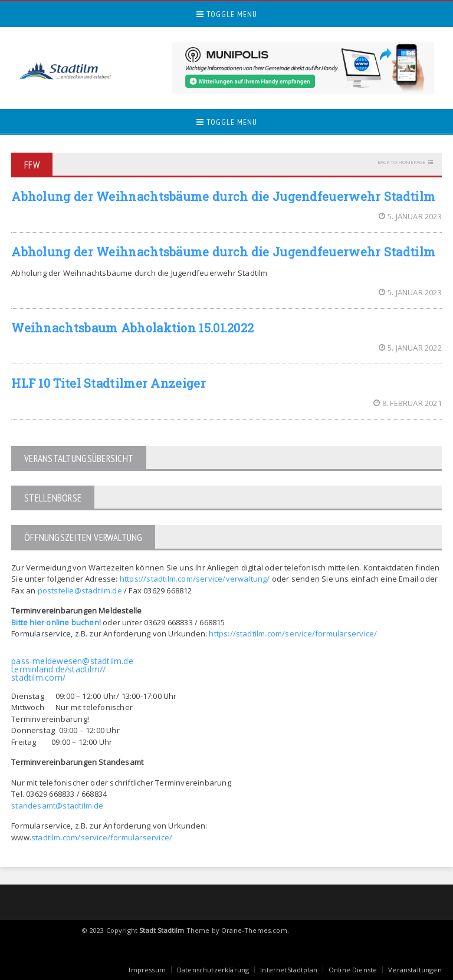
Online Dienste (353, 970)
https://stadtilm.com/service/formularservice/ (293, 633)
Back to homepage (401, 162)
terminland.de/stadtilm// (58, 669)
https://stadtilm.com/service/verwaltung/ (195, 579)
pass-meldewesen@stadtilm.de (72, 661)
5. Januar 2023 (410, 216)
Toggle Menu (227, 14)
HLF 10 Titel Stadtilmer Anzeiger (109, 383)
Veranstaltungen (415, 970)
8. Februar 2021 (408, 403)
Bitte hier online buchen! (56, 622)
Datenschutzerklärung (213, 970)
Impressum (147, 970)
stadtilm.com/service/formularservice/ (102, 837)
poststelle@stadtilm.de (80, 590)
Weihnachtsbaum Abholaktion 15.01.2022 (132, 328)
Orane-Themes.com (254, 930)
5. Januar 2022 (410, 348)
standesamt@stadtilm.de (57, 806)
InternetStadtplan (289, 970)
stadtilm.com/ (38, 677)
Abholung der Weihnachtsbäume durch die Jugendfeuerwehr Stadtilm (223, 196)
